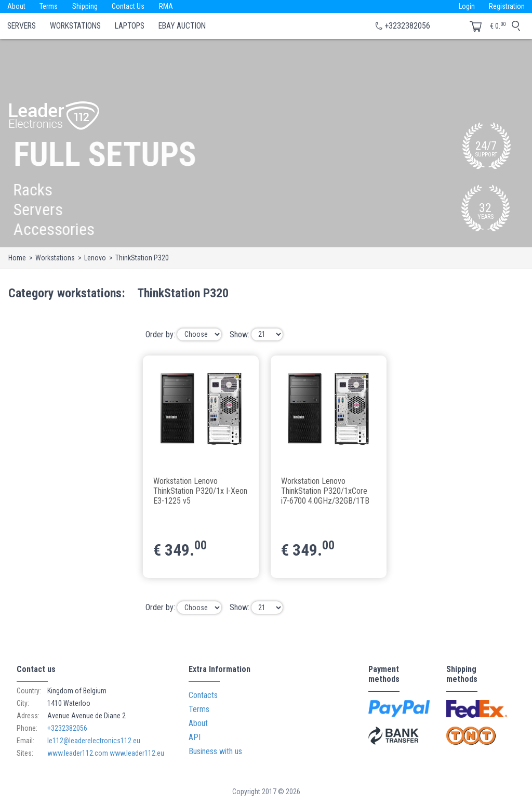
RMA (167, 6)
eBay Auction (182, 26)
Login (466, 6)
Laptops (130, 26)
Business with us (215, 751)
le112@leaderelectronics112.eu (94, 741)
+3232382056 (407, 26)
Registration (507, 6)
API (195, 737)
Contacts (203, 695)
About (16, 6)
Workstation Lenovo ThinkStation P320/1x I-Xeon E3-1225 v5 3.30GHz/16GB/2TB (200, 490)
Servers (22, 26)
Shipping (85, 6)
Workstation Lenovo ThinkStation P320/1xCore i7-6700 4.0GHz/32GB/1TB (325, 490)
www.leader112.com (78, 753)
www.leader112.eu (137, 753)
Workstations (75, 26)
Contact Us (129, 6)
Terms (49, 6)
